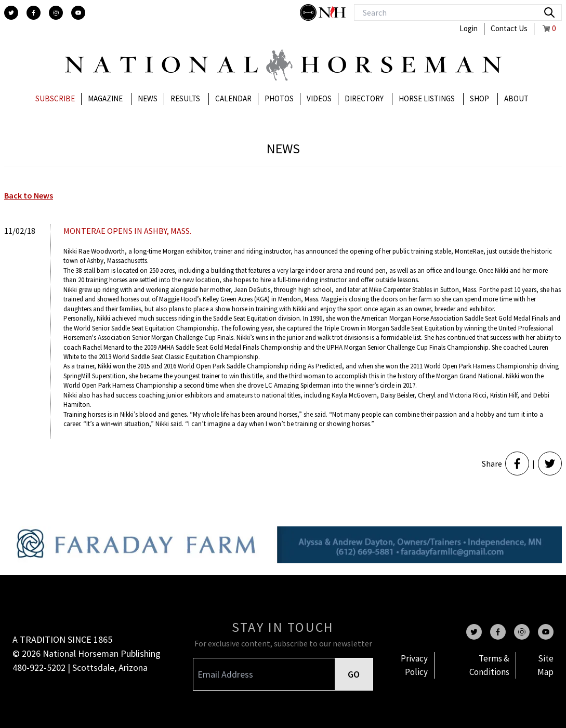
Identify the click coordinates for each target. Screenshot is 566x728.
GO (354, 674)
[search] (549, 12)
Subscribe (55, 98)
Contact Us (509, 28)
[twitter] (11, 13)
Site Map (545, 665)
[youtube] (78, 13)
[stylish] (309, 12)
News (148, 98)
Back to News (29, 195)
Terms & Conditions (489, 665)
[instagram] (56, 13)
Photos (279, 98)
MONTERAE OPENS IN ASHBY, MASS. (127, 231)
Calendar (233, 98)
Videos (319, 98)
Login (469, 28)
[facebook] (34, 13)
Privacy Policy (414, 665)
